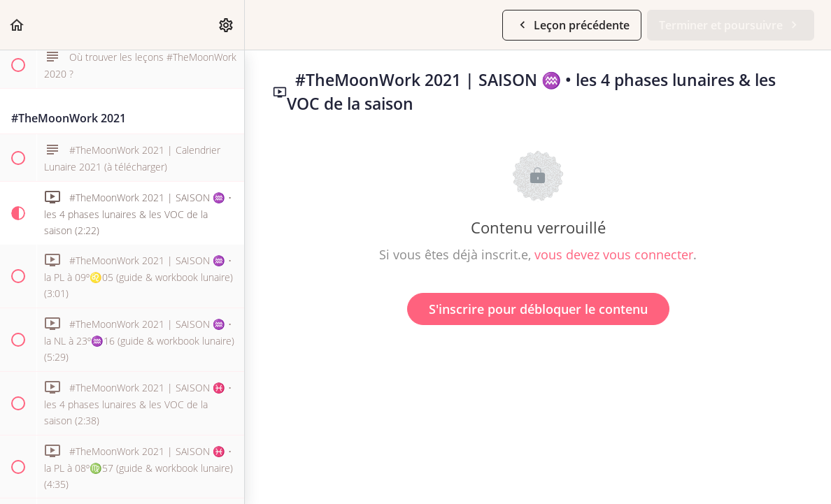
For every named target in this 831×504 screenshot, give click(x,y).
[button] (17, 25)
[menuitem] (227, 25)
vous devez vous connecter (614, 254)
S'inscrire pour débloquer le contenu (538, 309)
